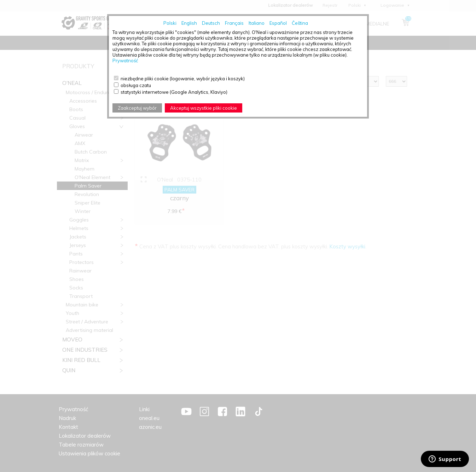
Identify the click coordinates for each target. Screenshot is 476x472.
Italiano (257, 23)
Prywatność (125, 61)
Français (234, 23)
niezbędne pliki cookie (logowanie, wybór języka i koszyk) (183, 79)
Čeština (300, 23)
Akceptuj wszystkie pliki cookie (204, 108)
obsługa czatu (136, 85)
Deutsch (211, 23)
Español (278, 23)
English (189, 23)
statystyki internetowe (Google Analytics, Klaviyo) (174, 92)
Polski (170, 23)
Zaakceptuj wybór (137, 108)
